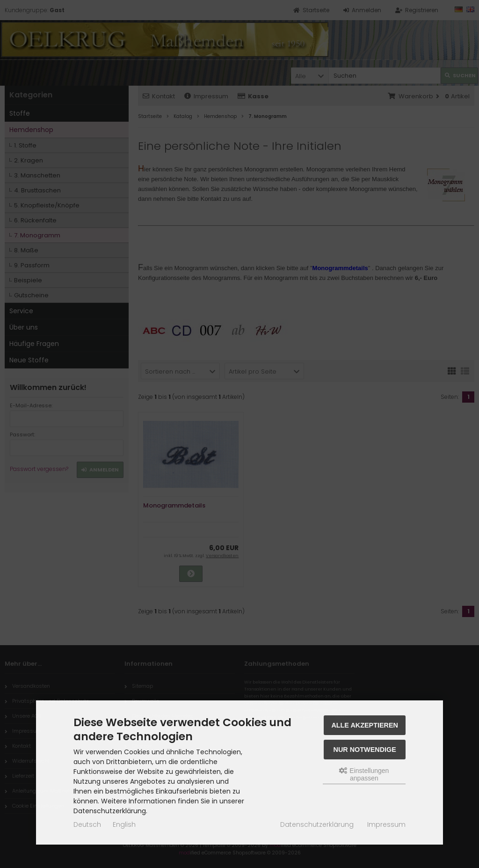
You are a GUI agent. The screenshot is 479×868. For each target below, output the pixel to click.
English (124, 824)
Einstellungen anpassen (364, 774)
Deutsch (87, 824)
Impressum (386, 824)
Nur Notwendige (365, 750)
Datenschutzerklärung (317, 824)
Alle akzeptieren (365, 725)
